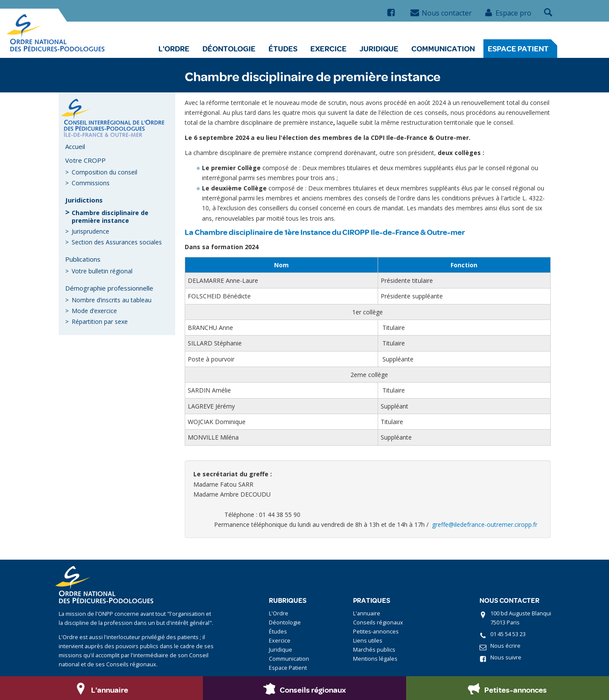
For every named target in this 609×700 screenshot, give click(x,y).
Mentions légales (375, 659)
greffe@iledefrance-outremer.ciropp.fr (485, 524)
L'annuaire (367, 613)
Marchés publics (374, 650)
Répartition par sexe (100, 321)
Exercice (328, 48)
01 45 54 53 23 (508, 634)
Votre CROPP (85, 160)
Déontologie (229, 48)
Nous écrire (505, 646)
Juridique (379, 48)
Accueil (75, 146)
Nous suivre (506, 657)
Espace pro (508, 13)
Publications (83, 259)
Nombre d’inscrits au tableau (112, 300)
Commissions (91, 183)
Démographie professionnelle (109, 288)
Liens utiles (368, 641)
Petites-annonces (376, 632)
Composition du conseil (104, 172)
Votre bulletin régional (102, 271)
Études (283, 48)
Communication (443, 48)
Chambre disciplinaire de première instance (110, 217)
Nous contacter (441, 13)
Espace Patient (518, 48)
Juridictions (84, 200)
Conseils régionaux (378, 622)
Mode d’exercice (94, 311)
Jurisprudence (90, 231)
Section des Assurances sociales (117, 242)
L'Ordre (174, 48)
